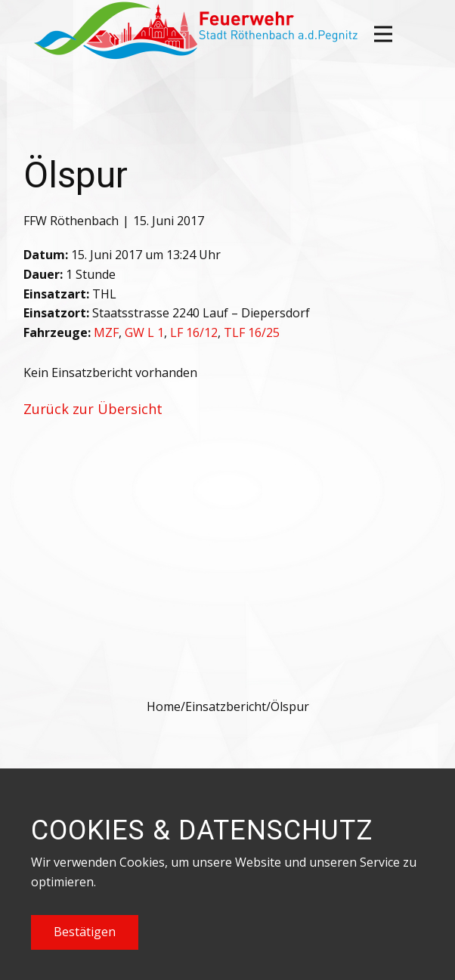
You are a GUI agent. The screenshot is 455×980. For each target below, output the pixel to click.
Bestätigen (85, 932)
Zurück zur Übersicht (93, 409)
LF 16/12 (194, 332)
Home (164, 706)
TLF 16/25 (252, 332)
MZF (106, 332)
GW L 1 (144, 332)
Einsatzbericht (226, 706)
